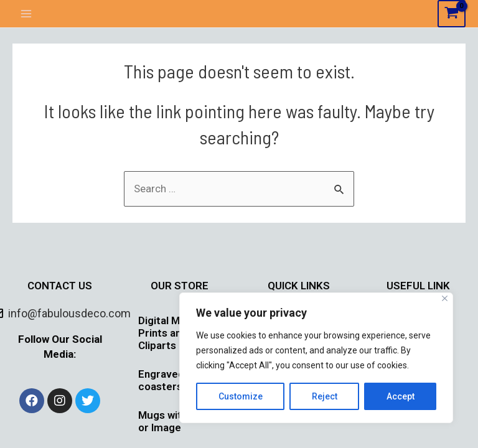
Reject (325, 396)
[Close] (445, 298)
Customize (241, 396)
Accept (401, 396)
